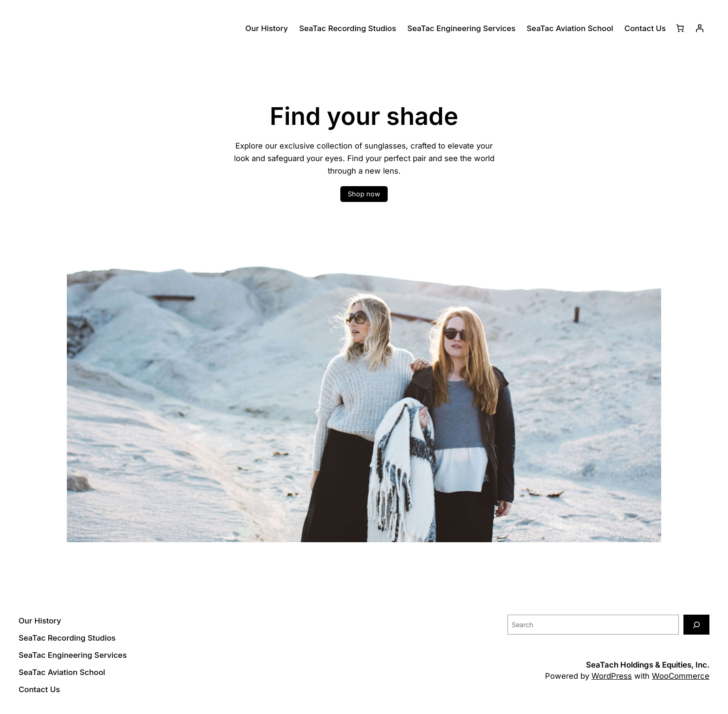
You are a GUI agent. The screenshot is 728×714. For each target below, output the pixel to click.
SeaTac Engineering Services (461, 28)
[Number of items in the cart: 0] (680, 28)
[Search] (696, 625)
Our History (266, 28)
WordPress (612, 676)
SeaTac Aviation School (570, 28)
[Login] (700, 28)
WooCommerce (681, 676)
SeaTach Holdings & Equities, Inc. (648, 665)
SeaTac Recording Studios (348, 28)
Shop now (364, 194)
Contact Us (645, 28)
